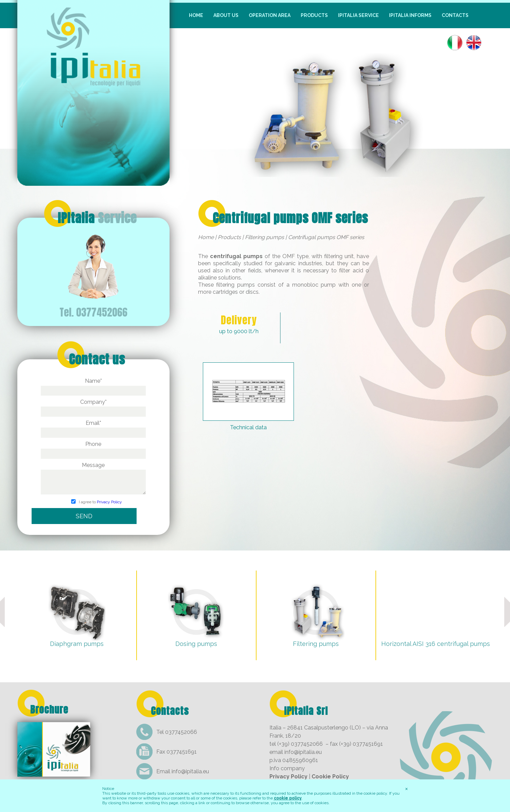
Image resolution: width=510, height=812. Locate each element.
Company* (93, 407)
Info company (287, 768)
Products (314, 15)
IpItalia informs (410, 15)
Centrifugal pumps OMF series (290, 218)
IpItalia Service (358, 15)
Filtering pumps (265, 237)
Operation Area (270, 15)
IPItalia (97, 218)
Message (93, 479)
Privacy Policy (109, 502)
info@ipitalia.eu (190, 771)
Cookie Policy (330, 777)
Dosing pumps (196, 644)
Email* (93, 428)
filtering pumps (235, 285)
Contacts (455, 15)
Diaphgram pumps (77, 644)
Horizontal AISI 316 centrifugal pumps (436, 644)
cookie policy (288, 798)
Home (196, 15)
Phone (93, 449)
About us (226, 15)
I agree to (93, 502)
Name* (93, 386)
